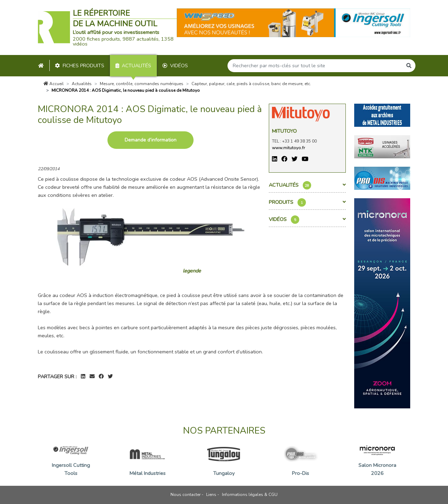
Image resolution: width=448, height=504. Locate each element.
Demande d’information (150, 140)
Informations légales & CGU (250, 495)
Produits (307, 202)
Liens (211, 495)
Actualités (134, 66)
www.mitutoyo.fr (288, 148)
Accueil (54, 84)
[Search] (315, 66)
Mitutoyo (284, 131)
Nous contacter (185, 495)
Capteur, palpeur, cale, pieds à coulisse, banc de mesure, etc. (251, 84)
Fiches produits (80, 66)
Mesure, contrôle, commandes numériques (142, 84)
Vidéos (175, 66)
